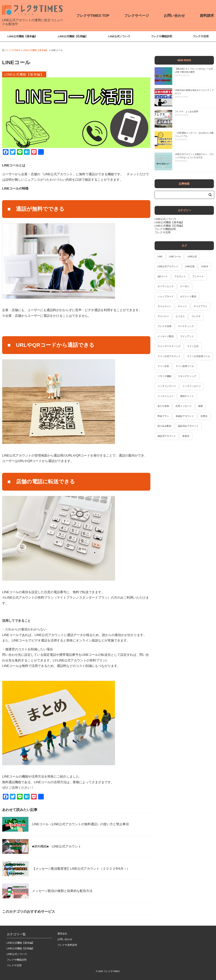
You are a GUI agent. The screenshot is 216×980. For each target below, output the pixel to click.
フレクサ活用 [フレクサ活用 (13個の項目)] (164, 326)
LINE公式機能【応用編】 (73, 36)
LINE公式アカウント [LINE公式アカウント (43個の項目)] (168, 266)
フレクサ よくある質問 (187, 112)
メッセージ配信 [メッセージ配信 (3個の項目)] (166, 336)
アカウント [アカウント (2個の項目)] (180, 277)
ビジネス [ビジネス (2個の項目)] (180, 316)
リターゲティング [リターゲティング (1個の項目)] (187, 376)
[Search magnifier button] (210, 195)
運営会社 (62, 934)
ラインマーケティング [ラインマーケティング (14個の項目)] (169, 346)
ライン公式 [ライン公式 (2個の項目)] (193, 346)
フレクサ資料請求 (67, 945)
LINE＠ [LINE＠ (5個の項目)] (205, 266)
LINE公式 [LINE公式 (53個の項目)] (192, 257)
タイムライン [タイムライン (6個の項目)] (164, 306)
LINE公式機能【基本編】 (22, 36)
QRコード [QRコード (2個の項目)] (163, 277)
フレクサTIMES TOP (93, 16)
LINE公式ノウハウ (119, 36)
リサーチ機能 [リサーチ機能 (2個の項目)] (164, 376)
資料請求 (207, 16)
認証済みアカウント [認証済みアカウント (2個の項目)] (188, 426)
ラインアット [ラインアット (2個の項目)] (187, 336)
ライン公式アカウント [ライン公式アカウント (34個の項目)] (169, 356)
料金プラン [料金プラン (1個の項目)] (163, 416)
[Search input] (183, 195)
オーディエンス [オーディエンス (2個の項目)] (166, 286)
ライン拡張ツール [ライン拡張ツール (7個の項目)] (185, 366)
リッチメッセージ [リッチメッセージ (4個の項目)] (192, 386)
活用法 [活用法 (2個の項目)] (204, 416)
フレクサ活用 (201, 36)
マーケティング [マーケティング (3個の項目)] (186, 326)
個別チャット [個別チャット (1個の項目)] (187, 396)
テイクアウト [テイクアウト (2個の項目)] (200, 306)
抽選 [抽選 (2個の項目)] (200, 406)
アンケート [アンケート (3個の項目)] (198, 277)
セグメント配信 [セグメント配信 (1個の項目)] (188, 296)
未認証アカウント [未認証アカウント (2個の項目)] (185, 416)
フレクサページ (137, 16)
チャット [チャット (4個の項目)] (182, 306)
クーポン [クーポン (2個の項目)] (185, 286)
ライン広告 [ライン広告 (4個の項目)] (163, 366)
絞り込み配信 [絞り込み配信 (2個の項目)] (164, 426)
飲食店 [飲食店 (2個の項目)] (186, 436)
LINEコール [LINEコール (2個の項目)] (175, 257)
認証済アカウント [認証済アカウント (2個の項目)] (167, 436)
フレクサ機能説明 (161, 36)
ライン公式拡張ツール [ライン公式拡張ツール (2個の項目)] (199, 356)
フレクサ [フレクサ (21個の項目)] (196, 316)
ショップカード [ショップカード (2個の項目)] (166, 296)
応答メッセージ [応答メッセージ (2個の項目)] (184, 406)
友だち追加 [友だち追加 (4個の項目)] (163, 406)
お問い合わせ (174, 16)
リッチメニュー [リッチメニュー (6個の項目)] (166, 396)
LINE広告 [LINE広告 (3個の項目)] (190, 266)
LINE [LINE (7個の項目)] (160, 257)
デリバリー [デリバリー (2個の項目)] (163, 316)
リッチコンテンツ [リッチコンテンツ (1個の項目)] (167, 386)
